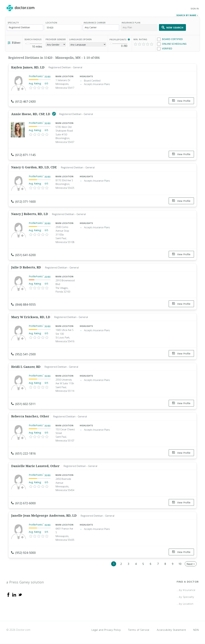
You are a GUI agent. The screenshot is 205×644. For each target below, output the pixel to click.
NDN (196, 630)
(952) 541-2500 (23, 354)
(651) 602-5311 (23, 404)
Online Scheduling (172, 44)
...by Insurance (186, 590)
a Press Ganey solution (25, 582)
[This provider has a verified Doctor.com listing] (54, 114)
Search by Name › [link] (187, 15)
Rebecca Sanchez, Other (30, 416)
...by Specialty (185, 597)
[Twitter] (20, 594)
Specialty (13, 23)
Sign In (195, 9)
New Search (173, 27)
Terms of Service (139, 630)
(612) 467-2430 (23, 101)
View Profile (181, 101)
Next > (191, 564)
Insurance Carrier (95, 23)
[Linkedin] (14, 594)
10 (180, 564)
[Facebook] (8, 594)
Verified (165, 49)
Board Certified (170, 39)
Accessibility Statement (171, 630)
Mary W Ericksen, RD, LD (31, 317)
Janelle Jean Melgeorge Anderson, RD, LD (44, 515)
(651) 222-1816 (23, 453)
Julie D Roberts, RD (26, 267)
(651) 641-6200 (23, 255)
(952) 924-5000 (23, 553)
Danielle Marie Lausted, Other (35, 466)
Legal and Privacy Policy (106, 630)
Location (51, 23)
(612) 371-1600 (23, 202)
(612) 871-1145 (23, 155)
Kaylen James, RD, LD (28, 67)
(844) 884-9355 (23, 304)
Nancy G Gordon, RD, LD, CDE (34, 167)
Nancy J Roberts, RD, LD (30, 214)
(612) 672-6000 (23, 503)
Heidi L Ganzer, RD (26, 367)
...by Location (185, 604)
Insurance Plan (131, 23)
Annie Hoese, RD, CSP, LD (31, 114)
